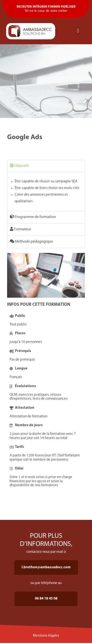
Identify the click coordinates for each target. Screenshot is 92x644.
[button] (78, 31)
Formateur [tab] (20, 229)
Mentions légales (46, 636)
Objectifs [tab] (19, 166)
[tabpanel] (46, 191)
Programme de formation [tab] (33, 217)
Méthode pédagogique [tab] (31, 241)
